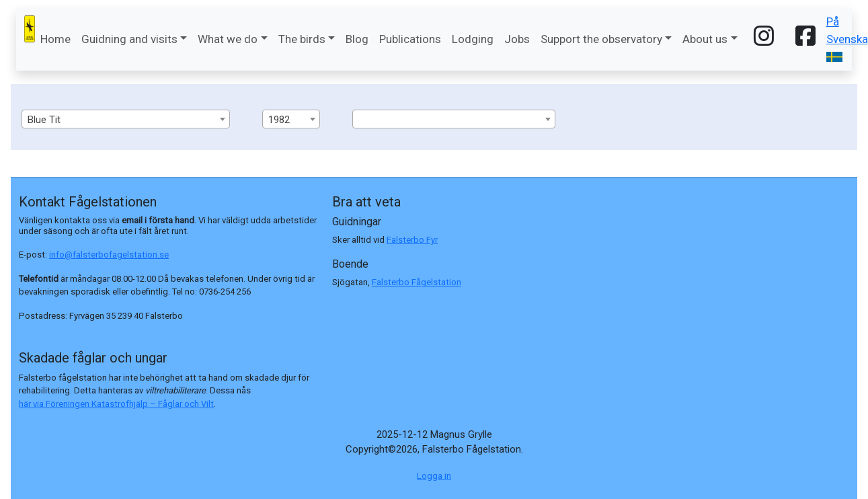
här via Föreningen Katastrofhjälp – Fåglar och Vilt (116, 404)
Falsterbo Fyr (412, 240)
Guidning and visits (129, 39)
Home (55, 39)
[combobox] (126, 119)
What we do (228, 39)
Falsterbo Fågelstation (417, 282)
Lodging (473, 39)
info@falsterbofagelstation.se (109, 255)
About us (705, 39)
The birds (302, 39)
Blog (357, 39)
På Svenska (847, 38)
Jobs (517, 39)
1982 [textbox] (279, 120)
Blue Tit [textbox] (44, 120)
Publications (410, 39)
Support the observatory (601, 39)
